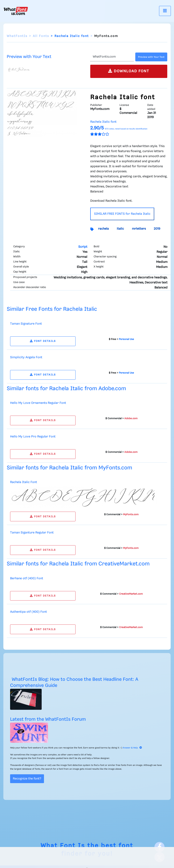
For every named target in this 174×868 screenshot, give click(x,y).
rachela (103, 229)
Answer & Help (132, 748)
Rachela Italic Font (24, 482)
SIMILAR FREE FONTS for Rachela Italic (122, 214)
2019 (157, 229)
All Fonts (41, 36)
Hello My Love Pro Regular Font (33, 437)
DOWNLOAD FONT (129, 71)
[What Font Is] (16, 11)
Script (83, 247)
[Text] (112, 57)
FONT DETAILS (43, 341)
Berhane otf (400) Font (27, 578)
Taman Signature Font (26, 324)
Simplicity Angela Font (26, 357)
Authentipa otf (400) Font (29, 612)
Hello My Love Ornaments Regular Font (38, 403)
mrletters (139, 229)
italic (120, 229)
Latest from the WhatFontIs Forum (48, 719)
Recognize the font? (27, 779)
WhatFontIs (17, 36)
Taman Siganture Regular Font (32, 533)
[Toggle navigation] (165, 11)
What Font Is (63, 846)
